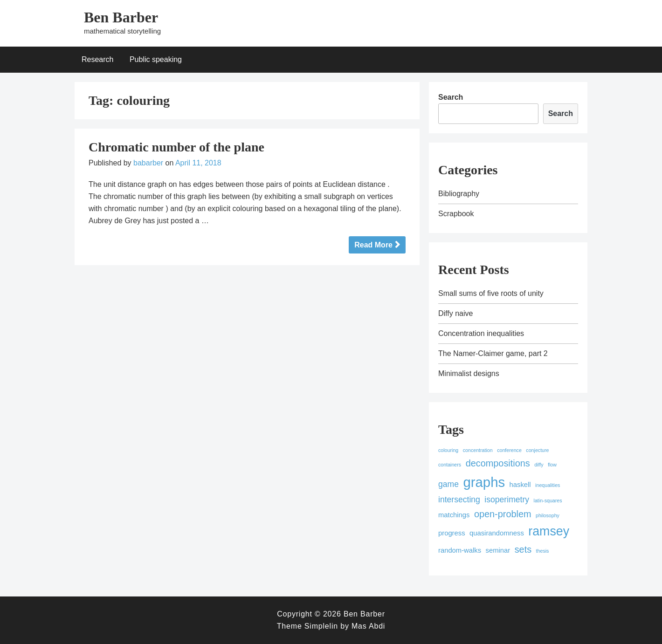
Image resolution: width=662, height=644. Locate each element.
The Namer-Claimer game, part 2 (493, 353)
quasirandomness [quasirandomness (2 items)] (497, 533)
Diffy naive (455, 313)
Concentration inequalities (481, 333)
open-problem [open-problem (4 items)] (503, 514)
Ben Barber (121, 17)
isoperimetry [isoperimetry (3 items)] (507, 500)
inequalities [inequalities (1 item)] (548, 485)
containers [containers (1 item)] (450, 465)
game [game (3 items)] (448, 484)
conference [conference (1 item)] (509, 450)
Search (451, 97)
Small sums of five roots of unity (491, 293)
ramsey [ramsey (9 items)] (549, 531)
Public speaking (156, 59)
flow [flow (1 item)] (552, 465)
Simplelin (321, 626)
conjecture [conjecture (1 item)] (537, 450)
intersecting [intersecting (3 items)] (459, 500)
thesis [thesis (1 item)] (543, 551)
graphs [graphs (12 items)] (484, 482)
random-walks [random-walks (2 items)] (460, 550)
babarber (148, 163)
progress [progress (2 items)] (452, 533)
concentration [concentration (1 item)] (478, 450)
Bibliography (459, 194)
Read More (373, 245)
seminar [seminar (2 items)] (498, 550)
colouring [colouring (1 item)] (448, 450)
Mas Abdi (368, 626)
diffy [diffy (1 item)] (539, 465)
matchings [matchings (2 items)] (454, 515)
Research (97, 59)
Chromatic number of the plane (176, 147)
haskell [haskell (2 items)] (520, 485)
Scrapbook (456, 214)
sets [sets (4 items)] (523, 549)
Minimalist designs (469, 373)
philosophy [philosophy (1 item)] (548, 515)
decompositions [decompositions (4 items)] (498, 463)
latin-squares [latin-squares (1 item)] (548, 500)
